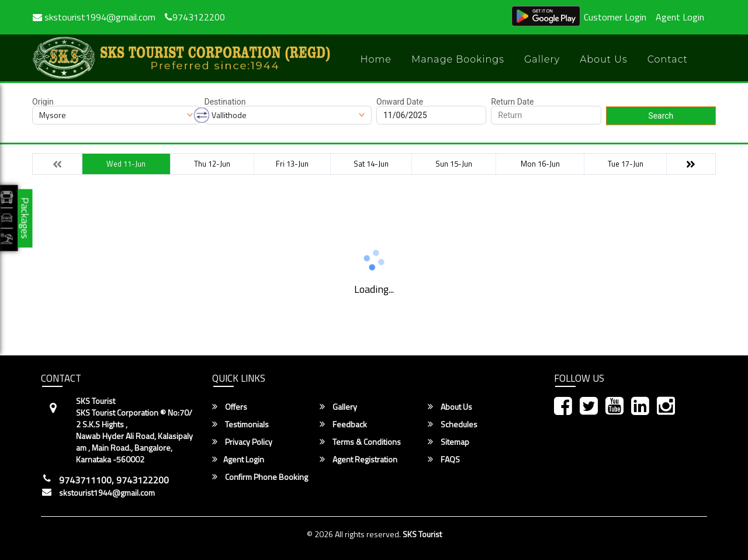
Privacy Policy (242, 442)
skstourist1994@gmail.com (94, 17)
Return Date (512, 102)
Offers (230, 407)
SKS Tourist (422, 534)
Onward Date (400, 102)
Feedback (343, 424)
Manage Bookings (458, 59)
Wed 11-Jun (126, 164)
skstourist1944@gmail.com (107, 493)
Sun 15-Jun (454, 164)
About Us (604, 59)
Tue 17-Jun (626, 164)
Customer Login (615, 17)
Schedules (453, 424)
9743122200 (195, 17)
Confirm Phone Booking (260, 477)
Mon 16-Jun (540, 164)
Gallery (542, 59)
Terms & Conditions (360, 442)
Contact (668, 59)
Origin (43, 102)
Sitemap (449, 442)
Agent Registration (359, 459)
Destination (225, 102)
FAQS (444, 459)
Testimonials (240, 424)
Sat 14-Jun (371, 164)
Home (376, 59)
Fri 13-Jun (292, 164)
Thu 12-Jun (212, 164)
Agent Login (680, 17)
